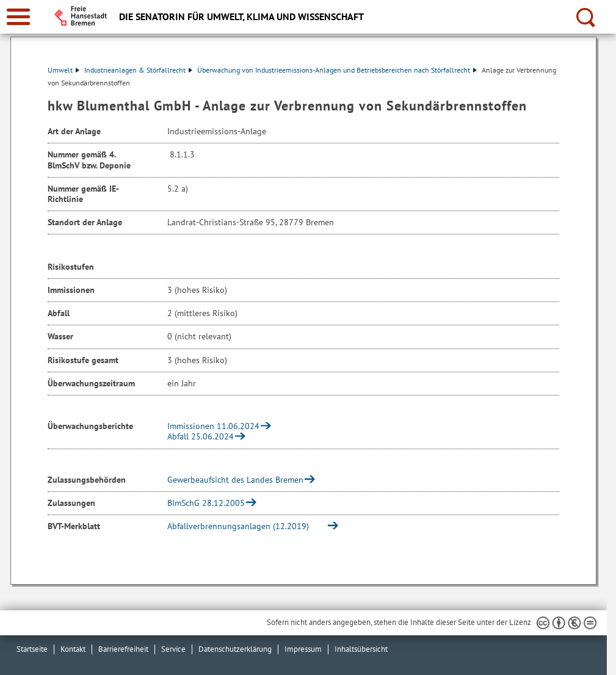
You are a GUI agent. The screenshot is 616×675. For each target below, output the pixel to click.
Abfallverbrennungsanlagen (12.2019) (245, 526)
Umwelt (63, 70)
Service (173, 649)
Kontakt (73, 649)
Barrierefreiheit (123, 649)
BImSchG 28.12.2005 (206, 503)
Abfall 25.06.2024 (201, 436)
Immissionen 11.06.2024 (213, 426)
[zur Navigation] (18, 17)
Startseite (32, 649)
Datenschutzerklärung (235, 649)
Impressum (303, 649)
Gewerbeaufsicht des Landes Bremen (235, 480)
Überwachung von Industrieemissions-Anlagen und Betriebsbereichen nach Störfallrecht (337, 70)
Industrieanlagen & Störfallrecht (138, 70)
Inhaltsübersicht (361, 649)
